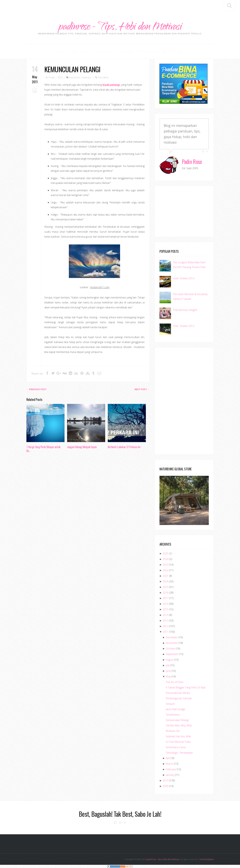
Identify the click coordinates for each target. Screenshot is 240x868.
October (170, 648)
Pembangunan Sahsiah (179, 698)
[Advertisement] (120, 7)
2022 (166, 570)
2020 (166, 581)
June (168, 671)
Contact (88, 51)
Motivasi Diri (173, 731)
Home (61, 51)
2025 (166, 553)
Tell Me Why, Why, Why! (179, 725)
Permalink (103, 77)
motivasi (86, 77)
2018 (166, 593)
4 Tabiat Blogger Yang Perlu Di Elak (185, 687)
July (168, 665)
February (171, 769)
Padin (52, 77)
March (169, 764)
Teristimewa (173, 715)
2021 (166, 576)
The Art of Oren (175, 682)
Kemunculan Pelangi (72, 69)
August (170, 660)
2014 (166, 615)
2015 (166, 609)
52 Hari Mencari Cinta (178, 742)
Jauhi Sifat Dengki (175, 709)
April (168, 758)
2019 (166, 587)
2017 (166, 598)
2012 (166, 626)
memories (75, 77)
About (74, 51)
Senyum (170, 704)
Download (172, 51)
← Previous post (37, 389)
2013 (166, 621)
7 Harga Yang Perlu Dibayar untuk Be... (43, 449)
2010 (166, 780)
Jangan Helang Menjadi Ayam (82, 447)
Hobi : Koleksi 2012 (184, 326)
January (170, 775)
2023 (166, 565)
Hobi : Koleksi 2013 (184, 278)
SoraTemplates (207, 859)
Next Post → (142, 389)
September (172, 654)
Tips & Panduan (147, 51)
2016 (166, 604)
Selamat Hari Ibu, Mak (178, 736)
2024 (166, 559)
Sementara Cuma (176, 747)
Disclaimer (105, 51)
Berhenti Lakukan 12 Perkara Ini (124, 447)
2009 (166, 786)
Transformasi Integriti (185, 310)
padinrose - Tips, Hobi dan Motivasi (120, 28)
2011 (166, 632)
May (168, 676)
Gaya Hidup (125, 51)
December (172, 637)
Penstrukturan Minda (178, 693)
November (172, 643)
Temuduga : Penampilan (179, 753)
